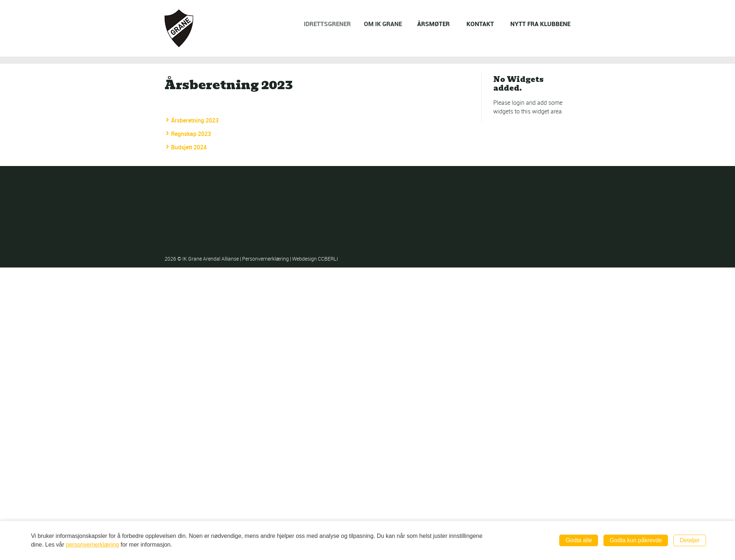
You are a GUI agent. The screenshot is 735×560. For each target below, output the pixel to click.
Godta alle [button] (579, 540)
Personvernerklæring (266, 259)
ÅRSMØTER (434, 24)
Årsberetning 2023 (195, 120)
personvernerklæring (93, 545)
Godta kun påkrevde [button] (636, 540)
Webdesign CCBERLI (315, 259)
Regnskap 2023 (191, 134)
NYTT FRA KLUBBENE (540, 24)
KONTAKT (480, 24)
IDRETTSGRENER (332, 24)
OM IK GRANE (387, 24)
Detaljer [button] (690, 540)
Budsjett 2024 (189, 147)
